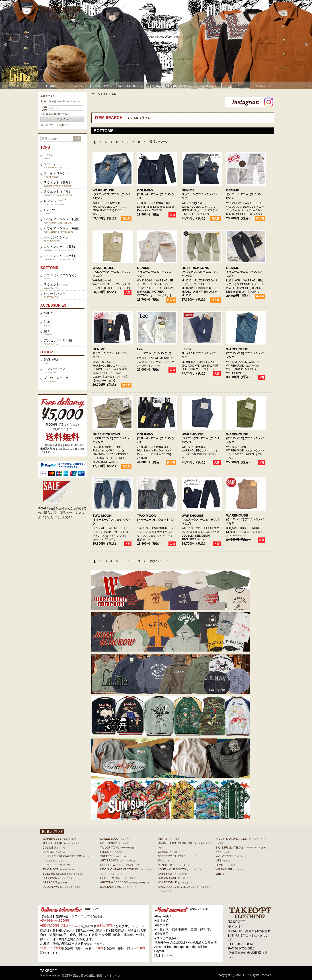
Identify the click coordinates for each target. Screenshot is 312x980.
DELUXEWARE (62, 887)
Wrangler (229, 869)
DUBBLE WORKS (120, 865)
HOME (51, 86)
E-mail (44, 101)
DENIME (188, 190)
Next (306, 45)
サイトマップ (112, 976)
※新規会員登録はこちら (55, 114)
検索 (77, 139)
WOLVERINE (231, 856)
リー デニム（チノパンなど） (155, 353)
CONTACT (208, 86)
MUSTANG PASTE (123, 887)
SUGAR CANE (176, 878)
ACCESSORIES (130, 86)
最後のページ (159, 142)
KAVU (166, 860)
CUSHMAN (57, 878)
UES (223, 860)
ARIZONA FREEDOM (125, 882)
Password (44, 108)
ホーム (96, 94)
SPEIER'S (113, 856)
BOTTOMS (104, 86)
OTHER (156, 86)
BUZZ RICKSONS (195, 268)
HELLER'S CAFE (119, 878)
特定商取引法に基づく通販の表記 (82, 976)
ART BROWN (118, 860)
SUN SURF (56, 865)
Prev (6, 45)
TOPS (77, 86)
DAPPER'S (56, 882)
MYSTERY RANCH (180, 856)
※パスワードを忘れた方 (55, 125)
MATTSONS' (115, 843)
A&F (169, 839)
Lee (140, 349)
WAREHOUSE (103, 190)
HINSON (111, 852)
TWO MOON (102, 516)
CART (261, 86)
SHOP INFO (182, 86)
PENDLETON (174, 865)
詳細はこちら (49, 953)
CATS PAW (172, 874)
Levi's (186, 349)
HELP (235, 86)
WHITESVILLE (175, 882)
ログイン (62, 119)
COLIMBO (145, 190)
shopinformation (50, 976)
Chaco (167, 852)
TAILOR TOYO (117, 848)
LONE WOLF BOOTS (181, 869)
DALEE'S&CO (115, 839)
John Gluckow (63, 843)
